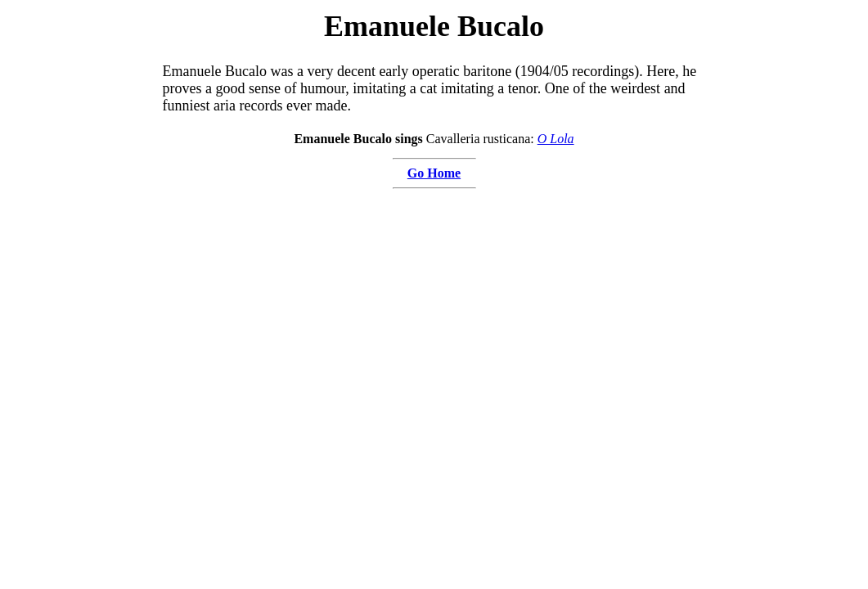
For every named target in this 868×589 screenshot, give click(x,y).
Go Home (434, 173)
